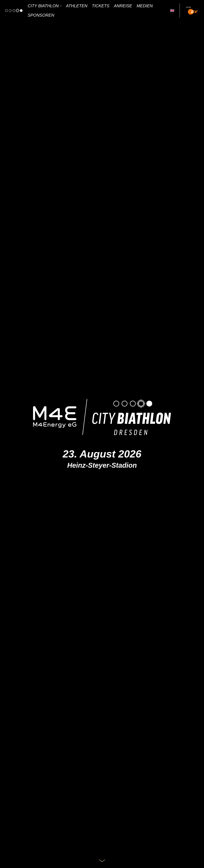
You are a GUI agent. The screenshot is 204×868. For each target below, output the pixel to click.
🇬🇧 (172, 11)
